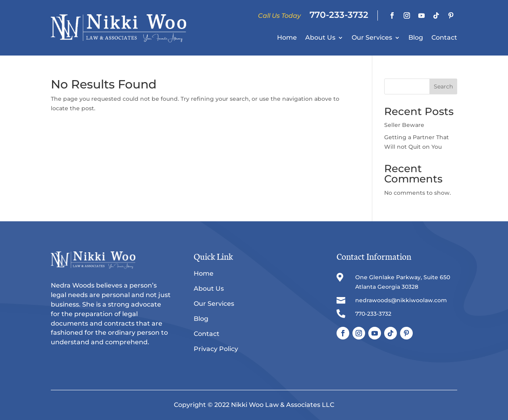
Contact (444, 38)
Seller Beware (404, 125)
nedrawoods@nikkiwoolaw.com (401, 300)
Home (287, 38)
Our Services (372, 38)
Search (443, 86)
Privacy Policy (216, 349)
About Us (320, 38)
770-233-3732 (339, 15)
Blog (416, 38)
